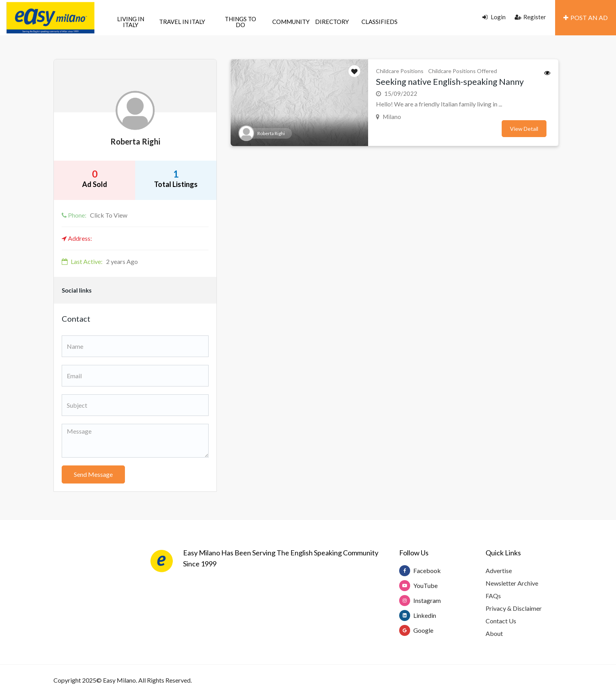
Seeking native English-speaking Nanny (450, 82)
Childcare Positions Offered (463, 71)
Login (494, 17)
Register (530, 17)
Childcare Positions (400, 71)
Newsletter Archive (512, 583)
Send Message (93, 474)
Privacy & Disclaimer (514, 608)
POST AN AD (586, 17)
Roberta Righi (135, 141)
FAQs (493, 596)
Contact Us (501, 621)
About (494, 633)
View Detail (524, 129)
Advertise (499, 571)
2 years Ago (100, 261)
